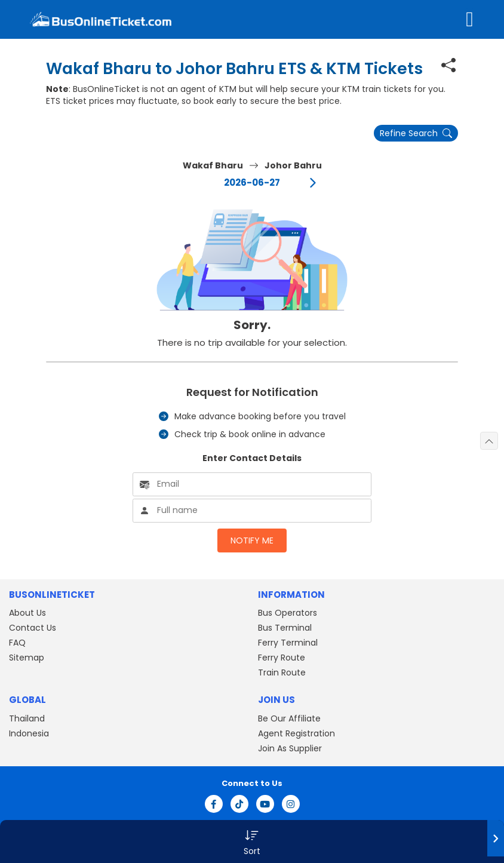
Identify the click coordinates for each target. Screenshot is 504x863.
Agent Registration (296, 733)
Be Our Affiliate (289, 718)
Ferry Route (282, 658)
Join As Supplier (290, 748)
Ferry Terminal (288, 643)
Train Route (282, 672)
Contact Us (33, 628)
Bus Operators (288, 613)
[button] (252, 841)
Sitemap (27, 658)
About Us (27, 613)
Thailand (27, 718)
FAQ (17, 643)
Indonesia (29, 733)
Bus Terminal (285, 628)
